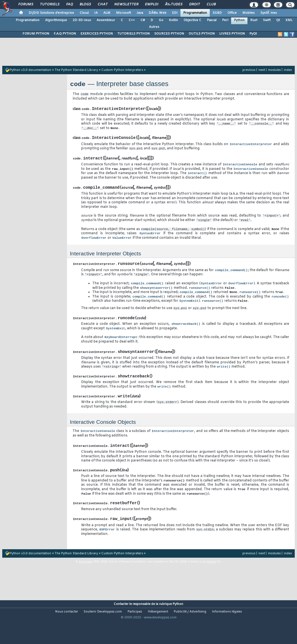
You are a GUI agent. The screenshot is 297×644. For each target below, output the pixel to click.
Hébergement (158, 634)
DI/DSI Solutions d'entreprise (51, 13)
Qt (278, 20)
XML (289, 20)
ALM (107, 13)
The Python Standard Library (76, 70)
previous (249, 70)
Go (161, 20)
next (262, 70)
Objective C (192, 20)
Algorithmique (56, 20)
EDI (175, 13)
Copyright (85, 584)
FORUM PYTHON (36, 34)
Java (140, 13)
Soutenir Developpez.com (103, 634)
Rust (254, 20)
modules (274, 70)
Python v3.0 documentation (30, 70)
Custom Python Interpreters (122, 70)
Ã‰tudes (174, 4)
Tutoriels (50, 4)
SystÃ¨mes (269, 13)
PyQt (253, 34)
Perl (225, 20)
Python (239, 20)
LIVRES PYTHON (232, 34)
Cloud (84, 13)
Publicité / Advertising (190, 634)
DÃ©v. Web (158, 13)
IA (96, 13)
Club (211, 4)
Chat (103, 4)
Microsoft (123, 13)
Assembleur (106, 20)
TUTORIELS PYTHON (134, 34)
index (288, 70)
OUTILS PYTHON (202, 34)
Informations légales (227, 634)
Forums (26, 4)
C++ (132, 20)
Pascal (212, 20)
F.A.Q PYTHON (65, 34)
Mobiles (249, 13)
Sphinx (211, 584)
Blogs (85, 4)
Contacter (121, 627)
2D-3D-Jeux (82, 20)
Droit (195, 4)
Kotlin (173, 20)
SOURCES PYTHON (169, 34)
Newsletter (126, 4)
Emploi (152, 4)
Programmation (195, 13)
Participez (135, 634)
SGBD (217, 13)
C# (143, 20)
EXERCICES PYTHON (97, 34)
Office (232, 13)
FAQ (70, 4)
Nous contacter (67, 634)
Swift (267, 20)
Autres (154, 27)
